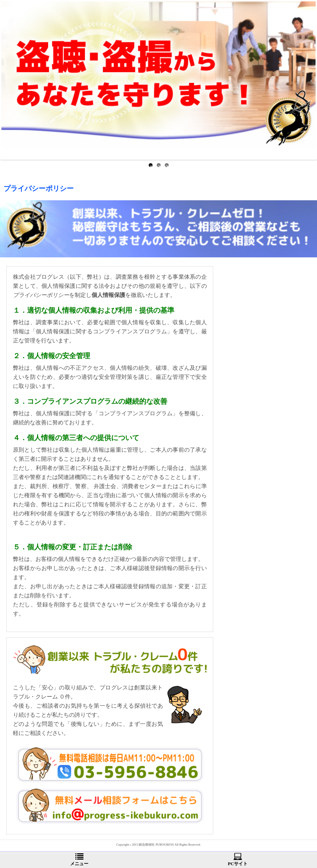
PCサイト (238, 860)
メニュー (79, 860)
